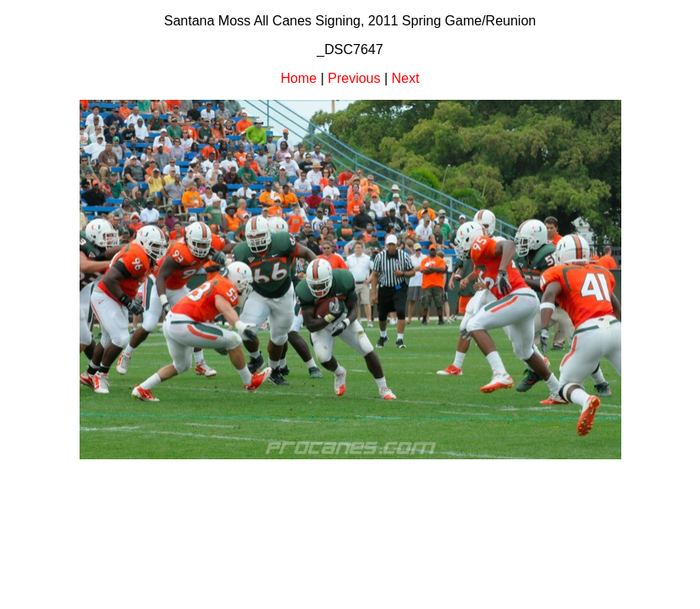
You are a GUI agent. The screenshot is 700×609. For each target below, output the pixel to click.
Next (406, 78)
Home (299, 78)
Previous (354, 78)
